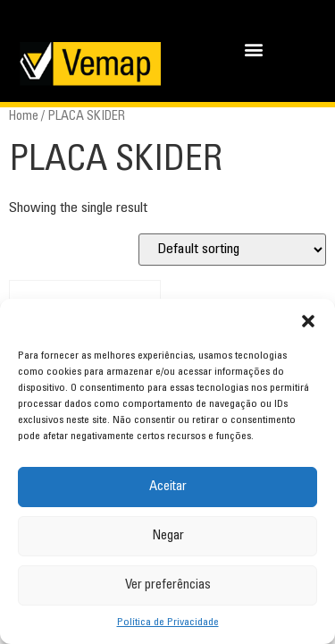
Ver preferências (168, 585)
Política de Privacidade (168, 623)
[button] (308, 321)
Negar (168, 536)
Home (24, 117)
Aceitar (168, 487)
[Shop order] (232, 250)
